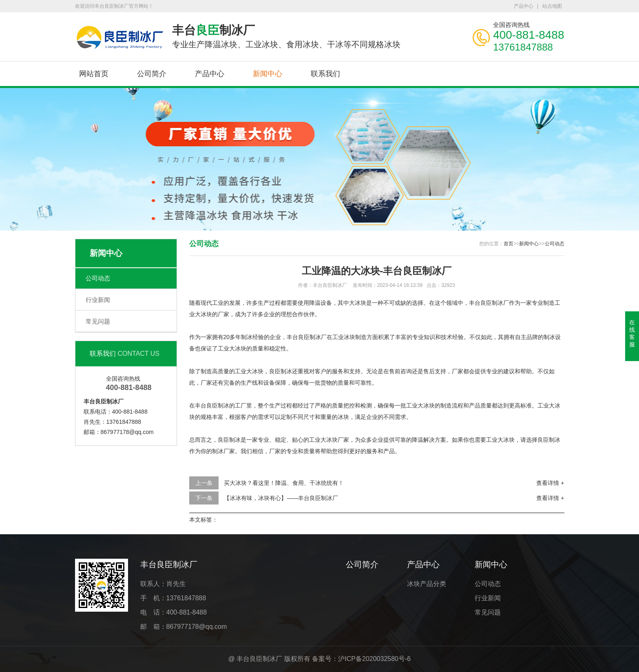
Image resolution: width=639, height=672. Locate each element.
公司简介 (152, 74)
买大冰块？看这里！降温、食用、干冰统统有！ (284, 483)
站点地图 (552, 6)
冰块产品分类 (427, 584)
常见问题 (98, 321)
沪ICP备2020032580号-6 (374, 659)
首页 (509, 244)
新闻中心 (268, 74)
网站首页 (94, 74)
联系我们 (325, 74)
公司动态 (98, 278)
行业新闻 (98, 300)
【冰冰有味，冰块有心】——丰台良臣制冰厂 (281, 498)
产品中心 (524, 6)
